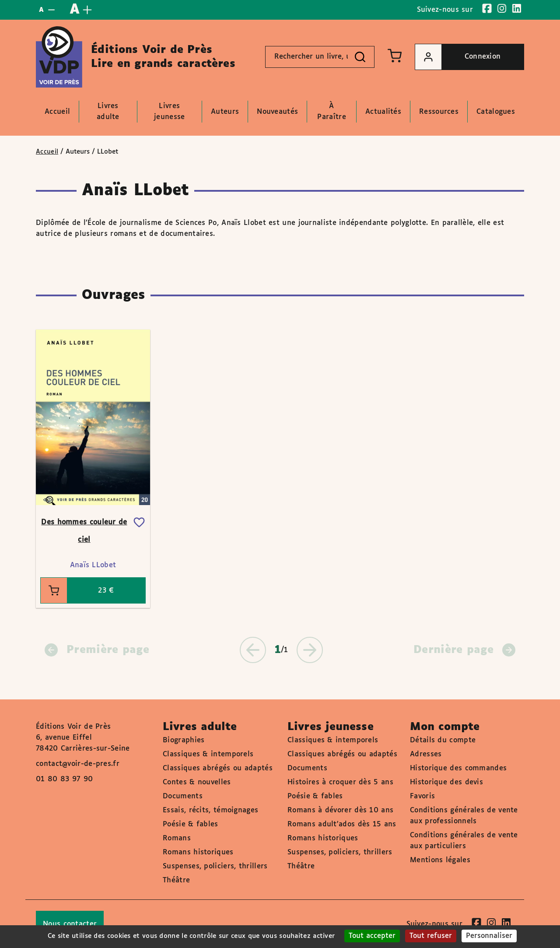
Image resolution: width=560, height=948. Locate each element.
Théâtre (176, 880)
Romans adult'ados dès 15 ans (342, 824)
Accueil (47, 152)
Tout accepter (372, 936)
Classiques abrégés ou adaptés (218, 768)
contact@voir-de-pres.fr (78, 764)
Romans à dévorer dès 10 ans (340, 810)
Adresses (426, 754)
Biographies (184, 740)
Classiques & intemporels (208, 754)
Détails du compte (443, 740)
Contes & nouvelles (197, 782)
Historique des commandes (458, 768)
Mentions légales (440, 860)
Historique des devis (446, 782)
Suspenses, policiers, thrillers (215, 866)
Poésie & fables (191, 824)
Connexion (458, 57)
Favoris (422, 796)
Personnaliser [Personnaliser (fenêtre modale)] (489, 936)
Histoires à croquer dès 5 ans (340, 782)
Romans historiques (198, 852)
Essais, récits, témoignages (210, 810)
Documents (183, 796)
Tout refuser (431, 936)
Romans (177, 838)
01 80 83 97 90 (64, 779)
